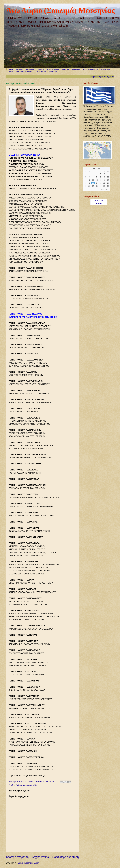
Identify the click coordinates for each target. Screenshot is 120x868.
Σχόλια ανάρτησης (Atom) (29, 863)
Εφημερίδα (76, 69)
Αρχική (11, 69)
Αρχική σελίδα (40, 857)
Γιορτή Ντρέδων (53, 69)
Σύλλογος (66, 69)
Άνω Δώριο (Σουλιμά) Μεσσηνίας (60, 10)
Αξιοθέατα (40, 69)
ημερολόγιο (105, 189)
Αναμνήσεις (53, 72)
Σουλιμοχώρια (41, 72)
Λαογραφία (30, 69)
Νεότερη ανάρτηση (17, 857)
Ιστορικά (19, 69)
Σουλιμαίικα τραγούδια (24, 72)
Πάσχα (10, 72)
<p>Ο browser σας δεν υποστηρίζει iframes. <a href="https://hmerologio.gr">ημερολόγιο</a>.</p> (97, 179)
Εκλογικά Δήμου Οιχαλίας (27, 785)
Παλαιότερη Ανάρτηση (66, 857)
